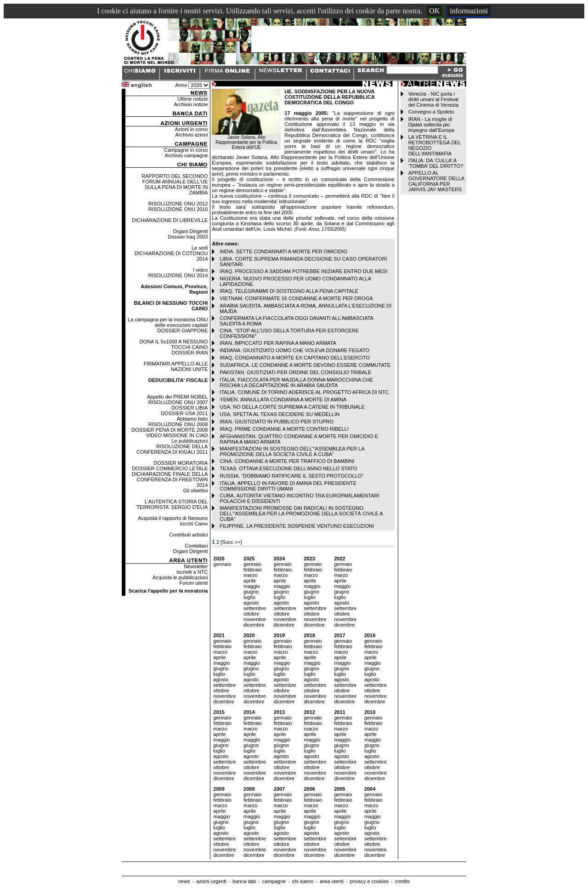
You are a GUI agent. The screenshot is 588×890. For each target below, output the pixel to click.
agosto (251, 603)
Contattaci (197, 546)
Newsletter (196, 566)
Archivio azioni (191, 135)
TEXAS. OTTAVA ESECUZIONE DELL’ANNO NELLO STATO (288, 468)
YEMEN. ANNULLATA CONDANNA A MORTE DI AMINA (283, 399)
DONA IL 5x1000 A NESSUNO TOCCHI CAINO (174, 344)
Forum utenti (194, 583)
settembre (255, 608)
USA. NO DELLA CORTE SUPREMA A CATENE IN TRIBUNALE (292, 407)
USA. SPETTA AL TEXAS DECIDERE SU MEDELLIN (280, 414)
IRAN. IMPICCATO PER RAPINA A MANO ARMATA (278, 343)
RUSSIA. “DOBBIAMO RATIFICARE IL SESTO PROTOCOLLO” (291, 476)
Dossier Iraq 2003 (188, 237)
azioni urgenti (211, 881)
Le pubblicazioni (189, 441)
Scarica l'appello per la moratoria (168, 591)
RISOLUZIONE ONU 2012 (178, 204)
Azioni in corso (192, 129)
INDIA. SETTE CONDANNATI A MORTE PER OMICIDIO (283, 251)
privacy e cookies (369, 881)
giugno (251, 592)
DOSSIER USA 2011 (184, 413)
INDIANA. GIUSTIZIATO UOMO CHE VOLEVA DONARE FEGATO (294, 350)
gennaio (222, 564)
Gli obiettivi (196, 491)
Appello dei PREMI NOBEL (178, 397)
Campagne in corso (186, 150)
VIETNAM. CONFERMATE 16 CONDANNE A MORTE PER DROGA (296, 298)
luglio (249, 597)
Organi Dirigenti (190, 231)
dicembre (254, 625)
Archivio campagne (187, 155)
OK (434, 11)
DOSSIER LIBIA (189, 408)
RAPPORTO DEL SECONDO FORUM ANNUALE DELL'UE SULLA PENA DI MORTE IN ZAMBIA (175, 184)
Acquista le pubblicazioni (180, 577)
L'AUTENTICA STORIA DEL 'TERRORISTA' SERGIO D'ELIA (172, 504)
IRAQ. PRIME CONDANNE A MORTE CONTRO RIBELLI (284, 429)
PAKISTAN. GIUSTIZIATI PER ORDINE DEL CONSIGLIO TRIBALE (295, 372)
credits (402, 881)
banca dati (244, 881)
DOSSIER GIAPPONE (182, 331)
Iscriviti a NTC (192, 572)
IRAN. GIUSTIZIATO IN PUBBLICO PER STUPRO (277, 422)
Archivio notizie (191, 104)
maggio (252, 586)
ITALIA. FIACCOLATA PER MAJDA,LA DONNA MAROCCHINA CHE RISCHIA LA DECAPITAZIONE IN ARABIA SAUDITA (296, 382)
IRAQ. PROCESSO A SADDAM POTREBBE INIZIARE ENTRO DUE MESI (303, 271)
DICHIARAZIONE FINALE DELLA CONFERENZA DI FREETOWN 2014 (170, 479)
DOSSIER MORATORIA (181, 463)
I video (200, 270)
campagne (274, 881)
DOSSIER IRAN (190, 353)
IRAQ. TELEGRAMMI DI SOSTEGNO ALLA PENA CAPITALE (289, 291)
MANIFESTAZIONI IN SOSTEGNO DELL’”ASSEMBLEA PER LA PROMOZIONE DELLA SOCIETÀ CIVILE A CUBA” (292, 451)
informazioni (469, 11)
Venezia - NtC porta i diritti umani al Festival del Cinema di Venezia (433, 99)
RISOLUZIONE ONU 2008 (178, 424)
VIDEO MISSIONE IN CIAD (177, 435)
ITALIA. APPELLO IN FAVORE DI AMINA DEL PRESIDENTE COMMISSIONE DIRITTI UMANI (288, 486)
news (184, 881)
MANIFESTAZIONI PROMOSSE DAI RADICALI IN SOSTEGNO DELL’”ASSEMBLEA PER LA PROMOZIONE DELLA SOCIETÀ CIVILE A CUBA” (301, 513)
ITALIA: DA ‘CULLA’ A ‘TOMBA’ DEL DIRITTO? (436, 163)
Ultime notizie (192, 99)
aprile (250, 581)
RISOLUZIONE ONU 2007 (178, 402)
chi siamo (303, 881)
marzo (251, 575)
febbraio (253, 570)
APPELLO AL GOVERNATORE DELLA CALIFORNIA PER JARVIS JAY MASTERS (436, 181)
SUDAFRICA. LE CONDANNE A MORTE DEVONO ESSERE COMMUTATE (305, 365)
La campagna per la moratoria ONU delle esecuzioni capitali (168, 322)
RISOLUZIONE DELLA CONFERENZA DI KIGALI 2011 (172, 449)
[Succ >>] (231, 542)
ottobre (251, 614)
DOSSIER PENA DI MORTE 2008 (170, 430)
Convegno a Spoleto (431, 112)
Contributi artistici (188, 535)
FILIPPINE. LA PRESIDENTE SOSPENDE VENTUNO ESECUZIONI (297, 526)
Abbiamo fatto (192, 419)
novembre (255, 619)
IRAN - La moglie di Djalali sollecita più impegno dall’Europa (431, 125)
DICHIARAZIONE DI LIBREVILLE (170, 220)
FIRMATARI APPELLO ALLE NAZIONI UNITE (176, 366)
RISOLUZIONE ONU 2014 (178, 275)
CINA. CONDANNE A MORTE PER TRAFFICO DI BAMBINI (287, 461)
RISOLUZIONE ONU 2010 (178, 209)
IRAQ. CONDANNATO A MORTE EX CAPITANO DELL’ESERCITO (295, 358)
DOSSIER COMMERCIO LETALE (170, 468)
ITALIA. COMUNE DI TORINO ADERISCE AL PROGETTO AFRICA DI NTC (304, 392)
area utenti (332, 881)
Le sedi (200, 248)
